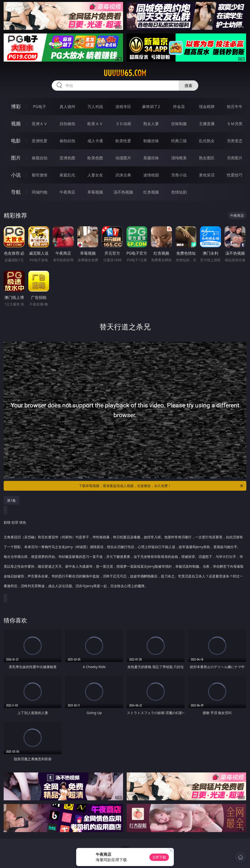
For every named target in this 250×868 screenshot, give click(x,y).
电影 (16, 141)
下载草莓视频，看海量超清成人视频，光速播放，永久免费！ (161, 486)
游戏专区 (123, 107)
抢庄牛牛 (235, 107)
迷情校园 (151, 175)
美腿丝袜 (151, 158)
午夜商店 (67, 192)
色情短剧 (179, 192)
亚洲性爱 (40, 141)
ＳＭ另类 (235, 124)
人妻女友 (95, 175)
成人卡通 (95, 141)
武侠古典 (123, 175)
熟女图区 (207, 158)
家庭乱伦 (67, 175)
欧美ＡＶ (95, 124)
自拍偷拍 (67, 124)
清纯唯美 (179, 158)
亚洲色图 (67, 158)
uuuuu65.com (125, 73)
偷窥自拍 (40, 158)
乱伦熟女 (207, 141)
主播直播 (207, 124)
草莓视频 (95, 192)
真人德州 (67, 107)
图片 (16, 158)
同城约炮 (40, 192)
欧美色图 (95, 158)
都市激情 (40, 175)
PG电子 (39, 107)
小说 (16, 175)
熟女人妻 (151, 124)
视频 (16, 124)
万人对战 (95, 107)
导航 (16, 192)
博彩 (16, 106)
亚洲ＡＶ (40, 124)
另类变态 (235, 141)
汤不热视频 (123, 192)
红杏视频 (151, 192)
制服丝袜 (151, 141)
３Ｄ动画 (123, 124)
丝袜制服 (179, 124)
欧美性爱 (123, 141)
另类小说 (179, 175)
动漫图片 (123, 158)
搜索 (188, 86)
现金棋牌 (207, 107)
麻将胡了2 (151, 107)
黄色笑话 (207, 175)
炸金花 (179, 107)
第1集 (11, 500)
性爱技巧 (235, 175)
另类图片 (235, 158)
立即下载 (159, 857)
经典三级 (179, 141)
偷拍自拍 (67, 141)
